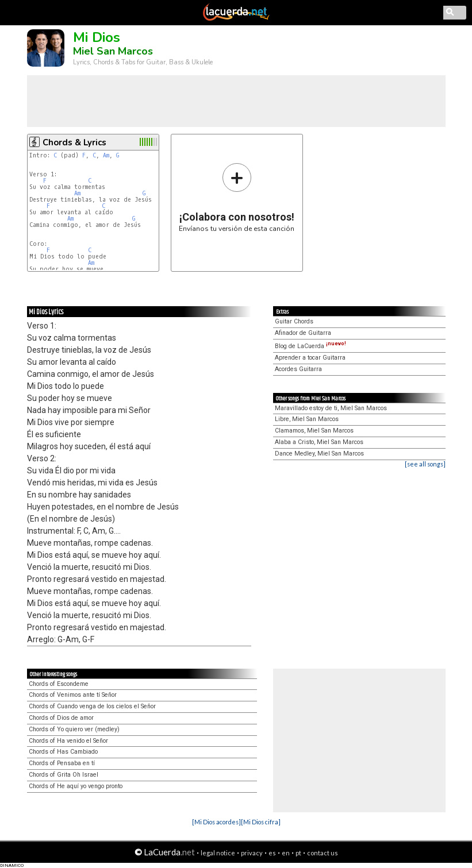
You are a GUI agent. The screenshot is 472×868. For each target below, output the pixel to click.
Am (106, 155)
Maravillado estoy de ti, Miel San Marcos (331, 408)
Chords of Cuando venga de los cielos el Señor (92, 706)
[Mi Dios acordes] (216, 822)
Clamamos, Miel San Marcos (314, 431)
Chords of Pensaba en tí (62, 763)
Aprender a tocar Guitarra (310, 358)
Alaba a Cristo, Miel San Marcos (319, 442)
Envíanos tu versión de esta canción (237, 197)
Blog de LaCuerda (310, 346)
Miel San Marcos (113, 51)
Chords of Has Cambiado (63, 752)
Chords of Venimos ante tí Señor (73, 695)
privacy (252, 853)
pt (298, 853)
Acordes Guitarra (298, 369)
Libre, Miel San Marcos (307, 419)
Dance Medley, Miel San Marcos (319, 454)
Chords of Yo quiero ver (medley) (74, 729)
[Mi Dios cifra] (261, 822)
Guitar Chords (294, 321)
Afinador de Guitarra (303, 333)
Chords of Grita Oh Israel (64, 775)
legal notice (218, 853)
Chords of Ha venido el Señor (68, 741)
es (272, 853)
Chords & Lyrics (74, 142)
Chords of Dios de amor (61, 718)
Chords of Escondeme (59, 684)
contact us (323, 853)
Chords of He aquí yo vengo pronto (76, 786)
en (286, 853)
